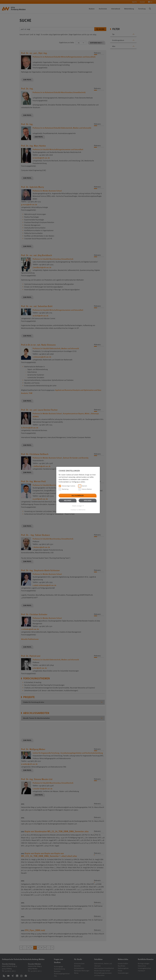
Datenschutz (82, 510)
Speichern (88, 500)
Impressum (74, 510)
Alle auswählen (78, 495)
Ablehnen (68, 500)
